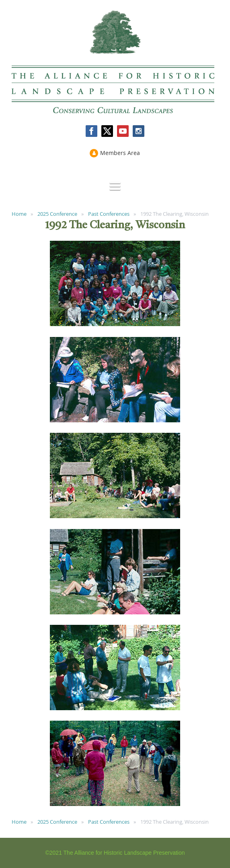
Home (19, 214)
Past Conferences (109, 214)
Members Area (120, 153)
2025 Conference (57, 214)
